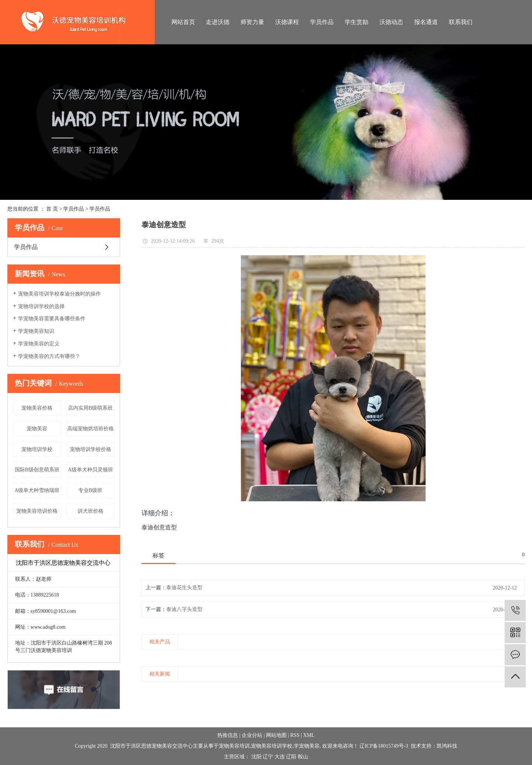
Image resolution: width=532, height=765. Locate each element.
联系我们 (461, 22)
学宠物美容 (307, 746)
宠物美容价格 (37, 408)
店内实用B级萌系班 (90, 408)
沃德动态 (391, 22)
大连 (280, 757)
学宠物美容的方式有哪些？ (49, 356)
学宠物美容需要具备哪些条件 (52, 319)
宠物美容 (37, 429)
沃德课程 (287, 22)
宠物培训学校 (37, 449)
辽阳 (291, 757)
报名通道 (426, 22)
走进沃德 (218, 22)
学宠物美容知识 (36, 331)
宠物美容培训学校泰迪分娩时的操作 (59, 294)
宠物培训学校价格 (91, 449)
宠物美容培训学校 (272, 746)
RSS (295, 735)
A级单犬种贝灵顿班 (91, 470)
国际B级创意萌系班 (37, 470)
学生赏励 (357, 22)
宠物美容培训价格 (37, 511)
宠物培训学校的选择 (41, 306)
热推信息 (228, 735)
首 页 (52, 209)
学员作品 (322, 22)
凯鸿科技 (447, 746)
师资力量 (252, 22)
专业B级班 (90, 490)
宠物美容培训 (234, 746)
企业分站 (252, 735)
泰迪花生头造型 (184, 588)
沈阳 (256, 757)
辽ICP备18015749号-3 (384, 746)
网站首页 (183, 22)
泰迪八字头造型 (184, 609)
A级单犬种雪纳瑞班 (37, 490)
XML (309, 735)
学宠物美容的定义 (39, 344)
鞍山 (303, 757)
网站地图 (276, 735)
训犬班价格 (91, 511)
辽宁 (268, 757)
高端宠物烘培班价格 (91, 429)
